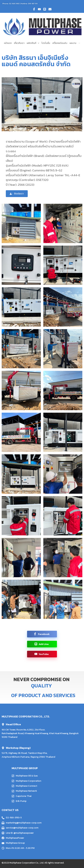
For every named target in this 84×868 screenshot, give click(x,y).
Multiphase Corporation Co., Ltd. (27, 863)
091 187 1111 (33, 4)
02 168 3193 (14, 4)
